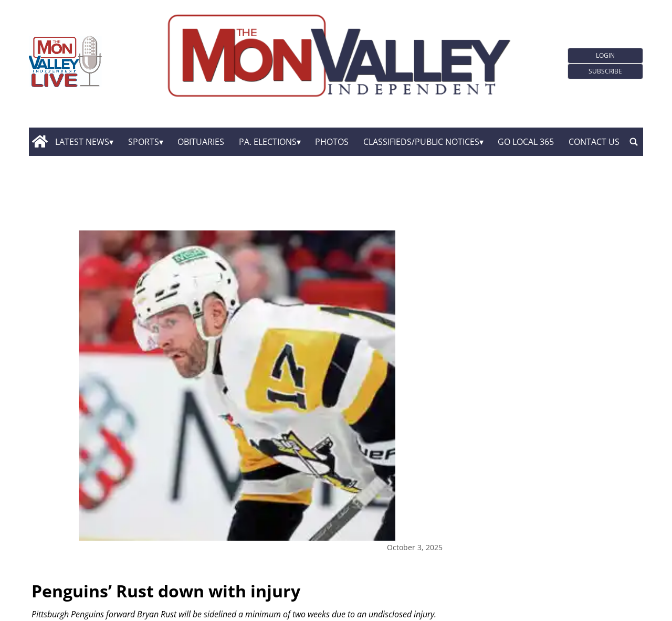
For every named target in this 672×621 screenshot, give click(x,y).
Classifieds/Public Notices (421, 142)
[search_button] (634, 142)
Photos (332, 142)
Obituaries (201, 142)
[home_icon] (40, 142)
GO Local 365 (526, 142)
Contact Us (594, 142)
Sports (144, 142)
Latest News (82, 142)
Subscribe (605, 71)
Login (605, 55)
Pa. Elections (268, 142)
